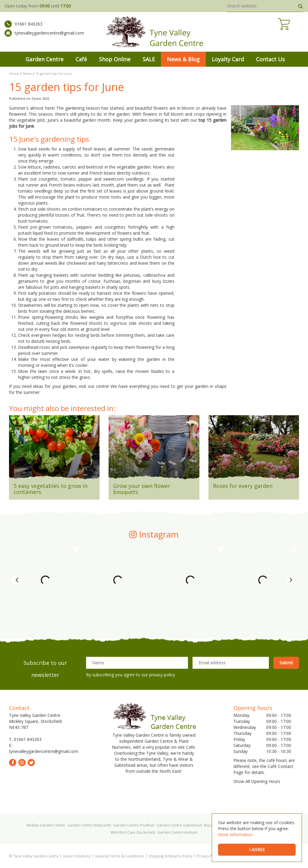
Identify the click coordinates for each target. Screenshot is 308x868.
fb (13, 763)
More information (235, 834)
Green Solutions (77, 856)
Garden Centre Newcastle (89, 825)
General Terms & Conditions (120, 856)
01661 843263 (23, 29)
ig (22, 763)
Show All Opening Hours (257, 781)
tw (31, 763)
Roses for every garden (243, 486)
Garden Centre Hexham (177, 832)
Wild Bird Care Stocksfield (133, 832)
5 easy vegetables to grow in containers (51, 489)
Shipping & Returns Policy (171, 856)
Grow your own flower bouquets (142, 489)
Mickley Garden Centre (46, 825)
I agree (257, 850)
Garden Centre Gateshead (179, 825)
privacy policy (162, 675)
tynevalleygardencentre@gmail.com (44, 38)
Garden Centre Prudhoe (134, 825)
